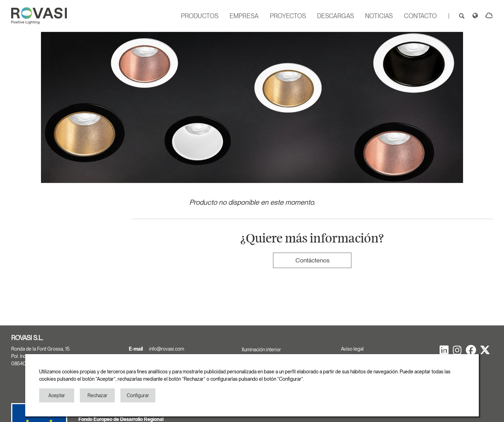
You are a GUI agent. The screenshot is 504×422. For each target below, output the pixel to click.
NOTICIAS (379, 16)
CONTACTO (420, 16)
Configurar (138, 395)
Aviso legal (352, 349)
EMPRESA (244, 16)
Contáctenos (312, 260)
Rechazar (97, 395)
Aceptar (57, 395)
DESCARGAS (335, 16)
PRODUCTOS (200, 16)
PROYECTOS (288, 16)
